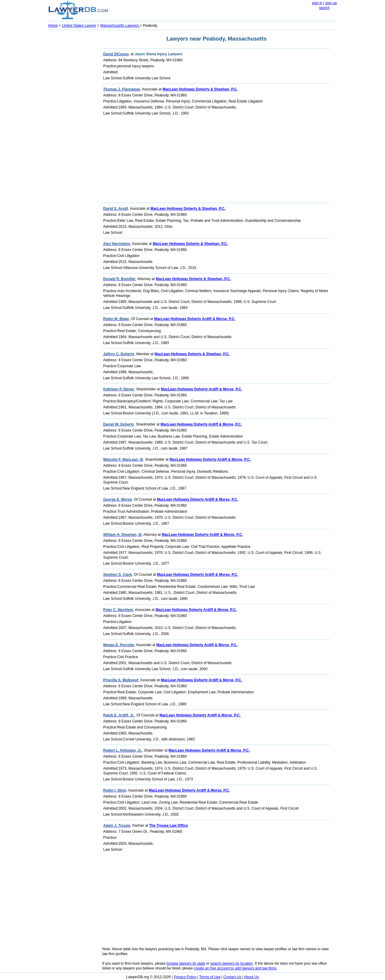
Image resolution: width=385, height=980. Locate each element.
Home (53, 26)
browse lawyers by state (186, 963)
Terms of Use (210, 977)
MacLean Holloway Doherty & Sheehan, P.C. (200, 89)
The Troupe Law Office (169, 826)
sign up (331, 3)
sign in (317, 3)
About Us (251, 977)
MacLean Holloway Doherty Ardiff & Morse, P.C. (195, 319)
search (324, 8)
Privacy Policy (185, 977)
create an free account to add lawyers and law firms (235, 968)
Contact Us (232, 977)
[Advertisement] (72, 122)
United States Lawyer (79, 26)
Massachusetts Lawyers (120, 26)
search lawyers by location (232, 963)
